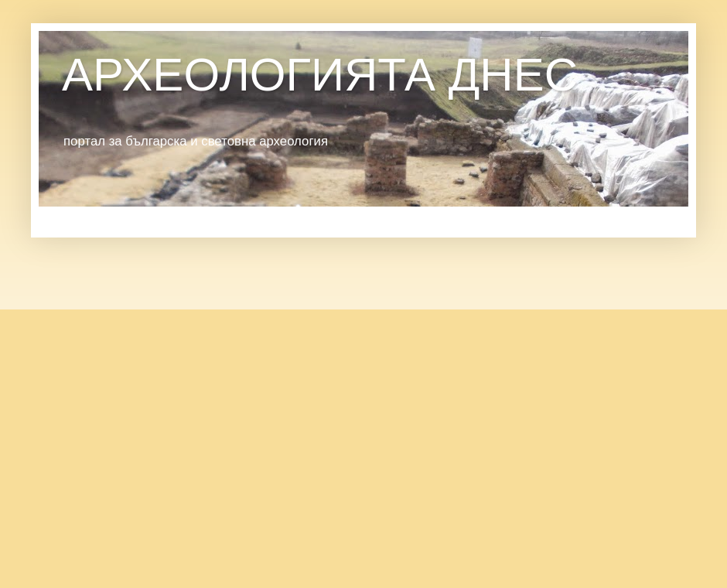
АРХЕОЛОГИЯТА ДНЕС (320, 75)
